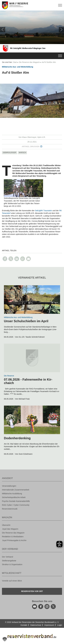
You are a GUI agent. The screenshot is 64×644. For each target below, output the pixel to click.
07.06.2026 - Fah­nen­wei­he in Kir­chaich (28, 381)
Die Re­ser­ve (9, 376)
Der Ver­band (7, 557)
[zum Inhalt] (32, 300)
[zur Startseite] (32, 5)
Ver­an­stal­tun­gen (9, 486)
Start (15, 62)
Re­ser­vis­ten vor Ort (32, 591)
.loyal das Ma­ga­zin (10, 529)
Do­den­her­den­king (17, 438)
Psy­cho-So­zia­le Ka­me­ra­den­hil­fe (16, 501)
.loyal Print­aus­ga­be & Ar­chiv (14, 540)
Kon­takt (24, 625)
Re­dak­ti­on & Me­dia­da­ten (13, 536)
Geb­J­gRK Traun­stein (43, 211)
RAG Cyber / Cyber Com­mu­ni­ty (16, 505)
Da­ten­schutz (36, 625)
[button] (5, 259)
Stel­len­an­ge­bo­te (9, 561)
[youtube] (35, 607)
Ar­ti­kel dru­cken (30, 147)
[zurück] (3, 30)
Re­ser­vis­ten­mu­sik (10, 509)
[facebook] (41, 607)
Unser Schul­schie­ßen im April (26, 321)
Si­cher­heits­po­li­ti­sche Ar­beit (14, 497)
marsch (23, 152)
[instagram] (47, 607)
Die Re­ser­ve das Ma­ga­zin (29, 62)
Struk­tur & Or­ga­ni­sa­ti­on (12, 564)
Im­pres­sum (49, 625)
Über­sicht (6, 525)
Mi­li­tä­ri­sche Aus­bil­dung (12, 493)
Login (60, 625)
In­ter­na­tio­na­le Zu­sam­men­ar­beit (16, 490)
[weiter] (61, 30)
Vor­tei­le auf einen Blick (12, 581)
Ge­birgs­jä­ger (10, 152)
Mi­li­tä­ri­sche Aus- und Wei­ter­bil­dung (18, 67)
